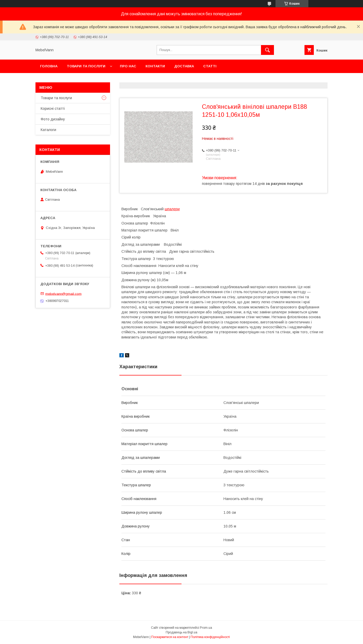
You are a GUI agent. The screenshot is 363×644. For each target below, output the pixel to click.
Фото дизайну (53, 119)
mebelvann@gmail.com (63, 294)
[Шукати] (267, 50)
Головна (49, 66)
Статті (210, 66)
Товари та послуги (86, 66)
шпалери (172, 209)
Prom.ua (206, 628)
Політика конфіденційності (210, 637)
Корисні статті (53, 108)
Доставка (184, 66)
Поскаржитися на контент (170, 637)
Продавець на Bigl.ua (181, 632)
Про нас (128, 66)
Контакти (155, 66)
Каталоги (48, 130)
